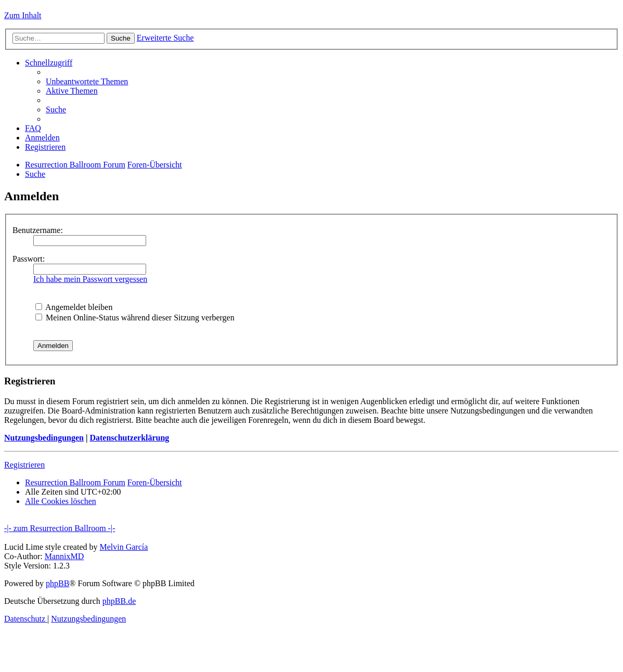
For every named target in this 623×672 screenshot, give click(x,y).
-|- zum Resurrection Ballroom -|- (60, 528)
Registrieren (24, 465)
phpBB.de (119, 601)
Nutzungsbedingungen (44, 438)
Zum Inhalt (23, 15)
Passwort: (29, 259)
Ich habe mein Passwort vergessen (90, 279)
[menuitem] (87, 81)
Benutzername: (38, 230)
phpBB (57, 583)
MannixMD (64, 556)
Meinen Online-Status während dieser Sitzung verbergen (135, 318)
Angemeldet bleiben (74, 307)
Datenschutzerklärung (129, 438)
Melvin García (124, 547)
